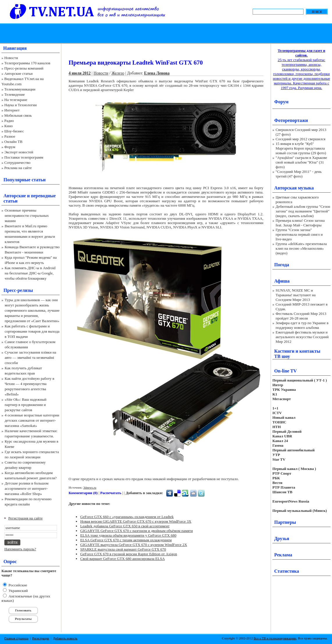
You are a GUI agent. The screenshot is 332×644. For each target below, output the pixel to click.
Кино (9, 126)
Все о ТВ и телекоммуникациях (275, 638)
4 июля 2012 (80, 73)
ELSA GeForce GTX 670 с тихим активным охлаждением (126, 540)
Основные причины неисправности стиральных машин (27, 215)
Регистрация (41, 638)
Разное (10, 136)
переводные (43, 196)
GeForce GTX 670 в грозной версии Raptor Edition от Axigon (129, 554)
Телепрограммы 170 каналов (27, 63)
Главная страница (16, 638)
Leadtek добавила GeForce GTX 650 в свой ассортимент (125, 526)
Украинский (18, 591)
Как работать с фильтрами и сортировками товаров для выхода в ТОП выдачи (32, 331)
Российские (17, 585)
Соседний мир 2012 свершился (300, 139)
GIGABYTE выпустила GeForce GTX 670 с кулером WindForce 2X (134, 545)
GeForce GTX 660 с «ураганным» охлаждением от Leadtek (127, 517)
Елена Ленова (157, 73)
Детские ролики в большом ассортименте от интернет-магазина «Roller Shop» (27, 488)
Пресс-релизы (18, 290)
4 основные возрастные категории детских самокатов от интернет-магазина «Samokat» (32, 420)
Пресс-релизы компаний (24, 68)
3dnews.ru (90, 487)
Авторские (15, 196)
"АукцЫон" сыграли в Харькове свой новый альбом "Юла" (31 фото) (301, 162)
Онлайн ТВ (13, 142)
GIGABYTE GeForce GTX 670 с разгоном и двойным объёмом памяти (136, 531)
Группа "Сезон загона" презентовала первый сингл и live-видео (299, 234)
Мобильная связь (18, 115)
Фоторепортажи (291, 120)
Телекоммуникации (20, 89)
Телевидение (15, 94)
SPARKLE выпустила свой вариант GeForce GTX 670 (123, 549)
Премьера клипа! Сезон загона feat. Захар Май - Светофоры (300, 223)
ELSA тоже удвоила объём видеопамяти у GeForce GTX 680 (128, 535)
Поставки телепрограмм (24, 157)
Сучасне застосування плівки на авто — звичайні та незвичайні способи (30, 358)
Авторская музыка (294, 188)
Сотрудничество (17, 163)
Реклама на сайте (18, 168)
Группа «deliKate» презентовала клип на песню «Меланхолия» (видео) (301, 248)
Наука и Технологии (20, 105)
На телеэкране (16, 100)
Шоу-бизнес (14, 131)
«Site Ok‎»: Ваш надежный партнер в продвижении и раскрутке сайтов (26, 405)
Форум (10, 147)
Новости (11, 58)
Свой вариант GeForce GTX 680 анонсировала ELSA (123, 559)
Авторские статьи (18, 73)
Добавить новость (65, 638)
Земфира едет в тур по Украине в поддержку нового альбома (302, 325)
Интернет (12, 110)
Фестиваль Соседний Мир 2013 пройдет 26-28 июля (301, 316)
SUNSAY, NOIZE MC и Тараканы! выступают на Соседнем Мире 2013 (296, 295)
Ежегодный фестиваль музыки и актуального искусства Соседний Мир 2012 (302, 337)
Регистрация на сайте (26, 518)
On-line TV (285, 371)
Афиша (282, 281)
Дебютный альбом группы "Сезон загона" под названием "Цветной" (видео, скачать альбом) (303, 211)
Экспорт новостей (19, 152)
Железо (118, 73)
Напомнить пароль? (20, 549)
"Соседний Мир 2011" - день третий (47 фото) (299, 174)
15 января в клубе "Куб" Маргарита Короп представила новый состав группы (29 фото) (301, 148)
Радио (9, 121)
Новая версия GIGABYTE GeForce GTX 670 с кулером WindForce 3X (136, 521)
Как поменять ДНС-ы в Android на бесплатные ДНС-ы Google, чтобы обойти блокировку (30, 273)
